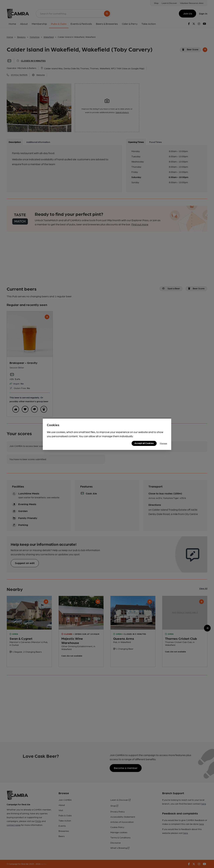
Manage (164, 443)
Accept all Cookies (144, 443)
